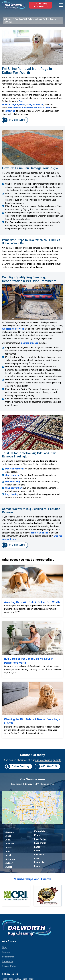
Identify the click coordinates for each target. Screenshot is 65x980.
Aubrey (9, 863)
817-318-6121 (41, 6)
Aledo (8, 836)
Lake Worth (40, 843)
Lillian (37, 858)
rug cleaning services (13, 329)
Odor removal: (13, 475)
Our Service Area (32, 779)
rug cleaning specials (48, 760)
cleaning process (29, 343)
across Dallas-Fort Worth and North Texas (29, 108)
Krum (37, 835)
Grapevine (38, 104)
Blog (4, 947)
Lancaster (39, 847)
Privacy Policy (9, 966)
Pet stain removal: (15, 469)
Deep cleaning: (13, 482)
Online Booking (17, 766)
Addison (10, 832)
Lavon (37, 851)
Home (8, 19)
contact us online (39, 533)
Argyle (9, 855)
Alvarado (10, 844)
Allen (8, 840)
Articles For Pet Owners (46, 19)
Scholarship (8, 957)
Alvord (9, 847)
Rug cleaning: (12, 494)
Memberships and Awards (32, 879)
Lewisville (39, 855)
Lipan (37, 866)
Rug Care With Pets (23, 19)
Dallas (22, 104)
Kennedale (40, 831)
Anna (8, 851)
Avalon (9, 867)
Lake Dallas (40, 839)
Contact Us (8, 961)
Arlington (14, 104)
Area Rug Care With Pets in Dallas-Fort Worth (32, 602)
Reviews (6, 952)
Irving (29, 104)
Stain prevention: (14, 488)
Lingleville (39, 862)
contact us (10, 111)
